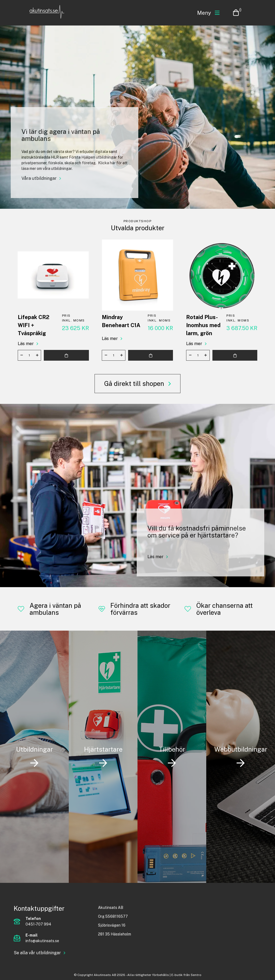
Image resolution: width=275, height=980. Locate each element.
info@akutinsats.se (42, 941)
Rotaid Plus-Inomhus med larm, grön (203, 325)
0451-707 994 (38, 924)
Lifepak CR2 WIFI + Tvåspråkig (34, 325)
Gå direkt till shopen (135, 383)
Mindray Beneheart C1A (121, 321)
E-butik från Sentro (186, 975)
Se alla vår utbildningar (37, 953)
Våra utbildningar (39, 178)
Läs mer (26, 344)
